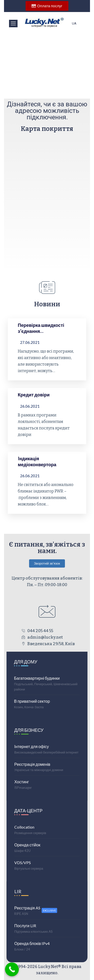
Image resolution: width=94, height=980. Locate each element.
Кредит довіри (34, 395)
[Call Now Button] (12, 969)
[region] (47, 64)
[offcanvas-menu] (13, 24)
